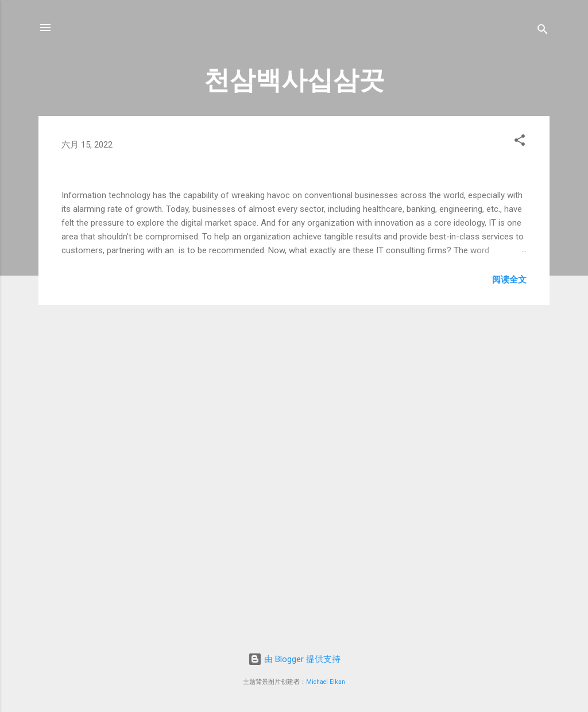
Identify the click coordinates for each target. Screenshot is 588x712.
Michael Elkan (326, 682)
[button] (520, 142)
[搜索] (543, 31)
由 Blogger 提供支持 (294, 659)
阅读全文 (509, 575)
